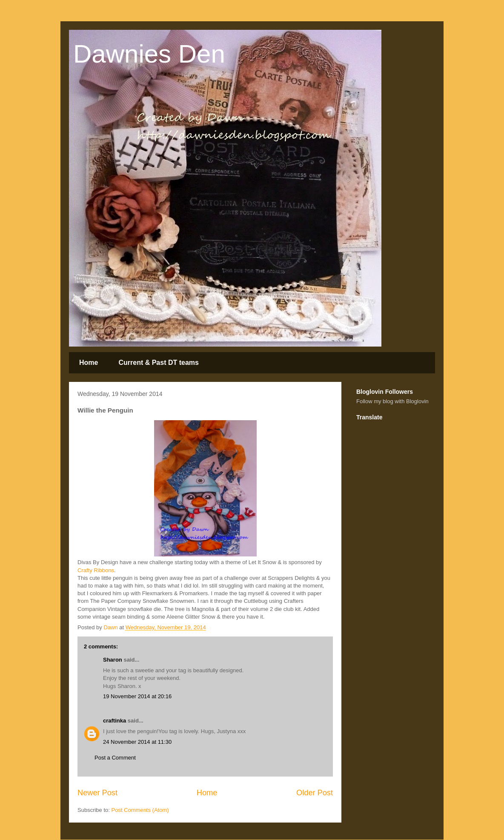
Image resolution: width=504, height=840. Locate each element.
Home (89, 363)
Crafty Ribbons (96, 570)
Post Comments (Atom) (140, 810)
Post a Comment (115, 758)
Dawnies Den (149, 54)
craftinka (115, 721)
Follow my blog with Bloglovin (392, 401)
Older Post (315, 793)
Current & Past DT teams (159, 363)
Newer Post (97, 793)
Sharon (113, 660)
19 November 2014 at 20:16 (137, 696)
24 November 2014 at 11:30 (137, 742)
